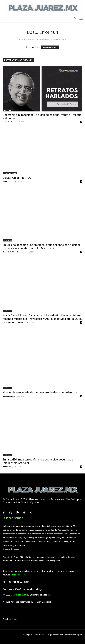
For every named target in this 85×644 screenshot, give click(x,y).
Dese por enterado (10, 173)
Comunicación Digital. (73, 635)
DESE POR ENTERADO (17, 178)
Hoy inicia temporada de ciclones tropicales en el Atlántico (40, 392)
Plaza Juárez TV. (18, 575)
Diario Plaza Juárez (19, 595)
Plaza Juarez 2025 (41, 635)
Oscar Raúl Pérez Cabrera (13, 252)
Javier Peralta (8, 110)
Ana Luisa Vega (9, 396)
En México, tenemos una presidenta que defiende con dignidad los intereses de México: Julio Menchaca (42, 247)
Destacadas (8, 240)
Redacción (7, 181)
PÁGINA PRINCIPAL (50, 47)
